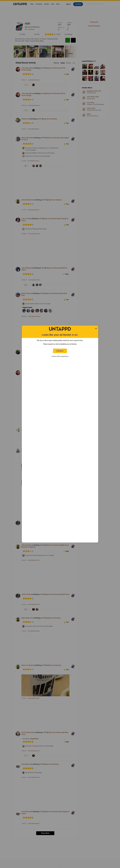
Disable (60, 351)
